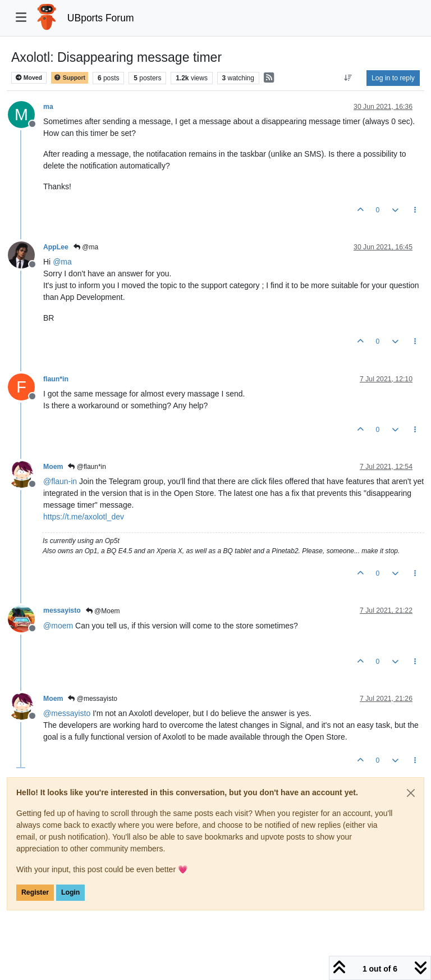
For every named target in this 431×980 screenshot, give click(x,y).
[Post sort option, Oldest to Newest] (348, 78)
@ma (86, 247)
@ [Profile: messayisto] (67, 713)
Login (70, 892)
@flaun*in (87, 467)
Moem (53, 467)
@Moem (103, 611)
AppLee (56, 247)
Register (35, 892)
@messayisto (93, 699)
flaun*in (56, 379)
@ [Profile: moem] (58, 626)
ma (48, 107)
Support (70, 78)
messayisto (62, 610)
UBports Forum (101, 18)
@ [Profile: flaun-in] (60, 481)
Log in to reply (393, 78)
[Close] (411, 793)
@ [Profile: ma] (62, 262)
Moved (29, 78)
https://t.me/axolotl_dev (84, 517)
